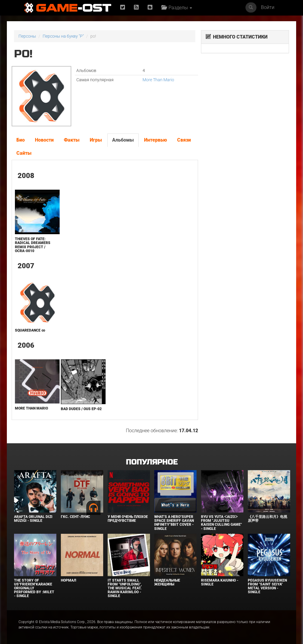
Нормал (68, 580)
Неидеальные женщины (167, 582)
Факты (72, 140)
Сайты (24, 153)
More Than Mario (158, 80)
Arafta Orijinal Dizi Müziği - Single (33, 519)
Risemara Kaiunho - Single (220, 582)
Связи (184, 140)
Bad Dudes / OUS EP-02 (81, 409)
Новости (44, 140)
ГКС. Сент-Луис (75, 517)
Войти (268, 7)
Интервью (156, 140)
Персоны (27, 36)
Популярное (152, 462)
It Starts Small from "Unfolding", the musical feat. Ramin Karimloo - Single (125, 588)
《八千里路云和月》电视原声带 (268, 519)
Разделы (177, 8)
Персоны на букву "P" (63, 36)
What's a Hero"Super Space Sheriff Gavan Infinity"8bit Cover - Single (174, 523)
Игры (96, 140)
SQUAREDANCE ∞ (30, 330)
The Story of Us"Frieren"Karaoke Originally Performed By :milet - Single (34, 588)
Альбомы (123, 140)
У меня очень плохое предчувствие (128, 519)
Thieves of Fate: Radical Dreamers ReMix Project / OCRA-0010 (33, 245)
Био (21, 140)
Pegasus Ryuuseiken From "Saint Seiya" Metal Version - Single (267, 586)
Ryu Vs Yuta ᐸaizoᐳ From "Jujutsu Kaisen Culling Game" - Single (221, 523)
